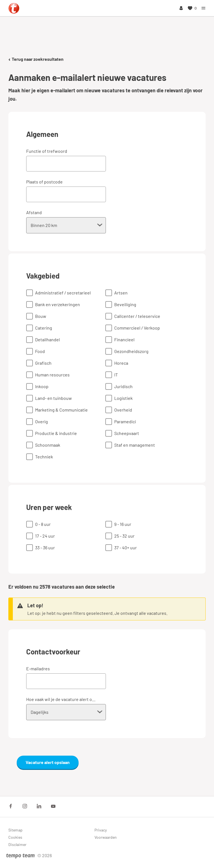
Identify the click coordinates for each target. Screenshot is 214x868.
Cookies (15, 837)
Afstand (34, 212)
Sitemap (15, 830)
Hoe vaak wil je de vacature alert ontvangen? (62, 699)
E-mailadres (38, 668)
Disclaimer (17, 844)
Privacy (101, 830)
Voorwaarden (106, 837)
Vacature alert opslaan (48, 762)
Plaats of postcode (44, 182)
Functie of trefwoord (47, 151)
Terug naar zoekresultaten (36, 59)
